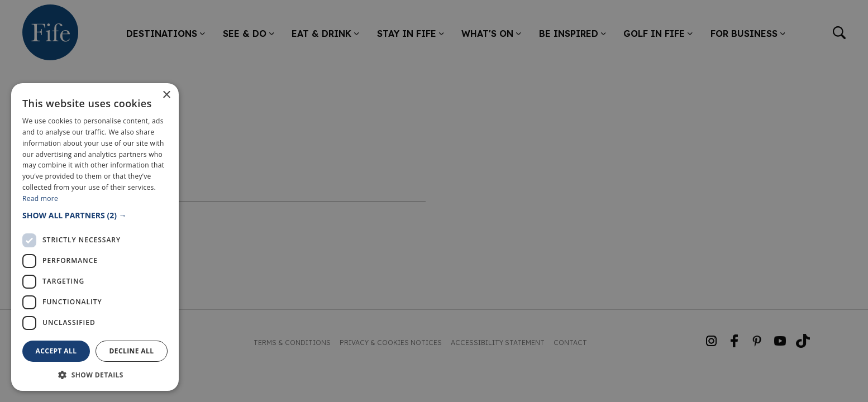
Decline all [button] (132, 351)
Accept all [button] (56, 351)
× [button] (166, 95)
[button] (95, 215)
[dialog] (434, 201)
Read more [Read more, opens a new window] (40, 198)
